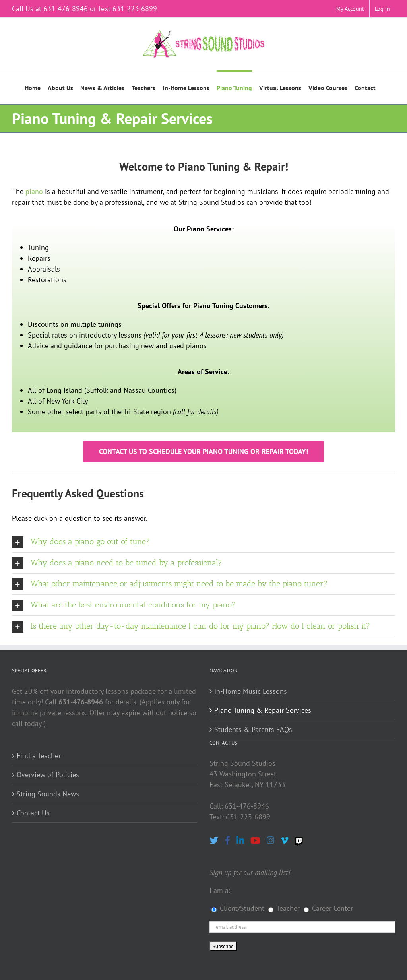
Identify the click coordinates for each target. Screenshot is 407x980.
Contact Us (33, 813)
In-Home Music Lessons (251, 691)
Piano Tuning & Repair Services (263, 710)
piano (34, 191)
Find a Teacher (39, 756)
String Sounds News (48, 794)
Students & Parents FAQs (253, 729)
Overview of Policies (48, 775)
